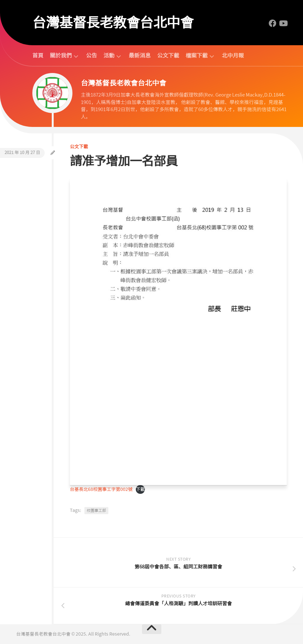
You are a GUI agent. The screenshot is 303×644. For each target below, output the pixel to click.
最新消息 (140, 56)
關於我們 (61, 56)
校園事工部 (96, 511)
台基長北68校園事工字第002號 (101, 489)
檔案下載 (197, 56)
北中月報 (233, 56)
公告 (92, 56)
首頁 (38, 56)
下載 (140, 489)
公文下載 (168, 56)
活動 (109, 56)
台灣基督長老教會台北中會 (113, 23)
